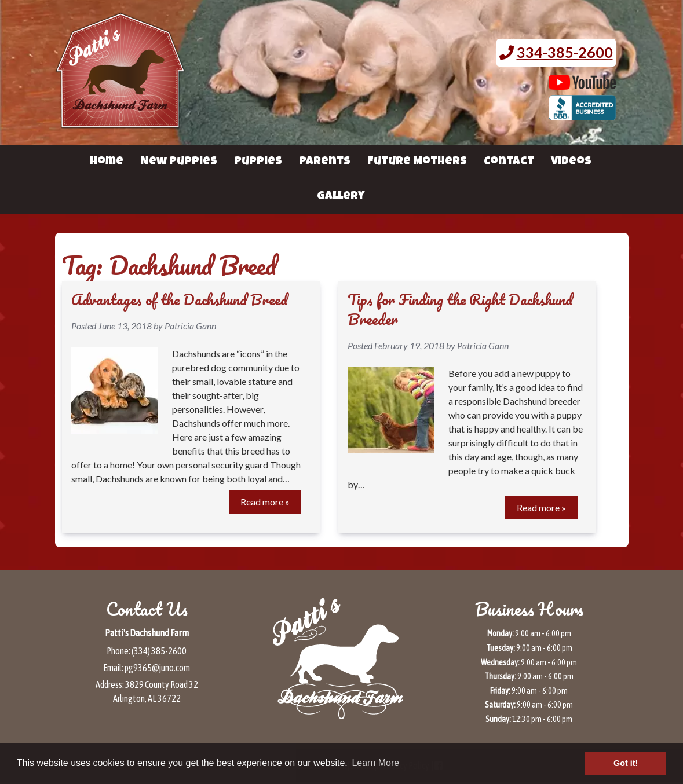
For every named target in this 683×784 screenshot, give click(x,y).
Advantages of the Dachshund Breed (179, 299)
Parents (325, 162)
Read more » (265, 502)
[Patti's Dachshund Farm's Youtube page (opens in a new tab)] (582, 84)
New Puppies (179, 162)
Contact (509, 162)
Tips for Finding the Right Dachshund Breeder (460, 309)
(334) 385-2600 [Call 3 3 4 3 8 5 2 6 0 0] (159, 651)
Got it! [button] (626, 763)
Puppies (258, 162)
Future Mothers (417, 162)
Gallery (341, 197)
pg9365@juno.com (157, 668)
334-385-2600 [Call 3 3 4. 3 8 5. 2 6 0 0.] (565, 52)
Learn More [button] (375, 763)
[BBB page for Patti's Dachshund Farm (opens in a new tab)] (582, 115)
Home (107, 162)
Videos (571, 162)
